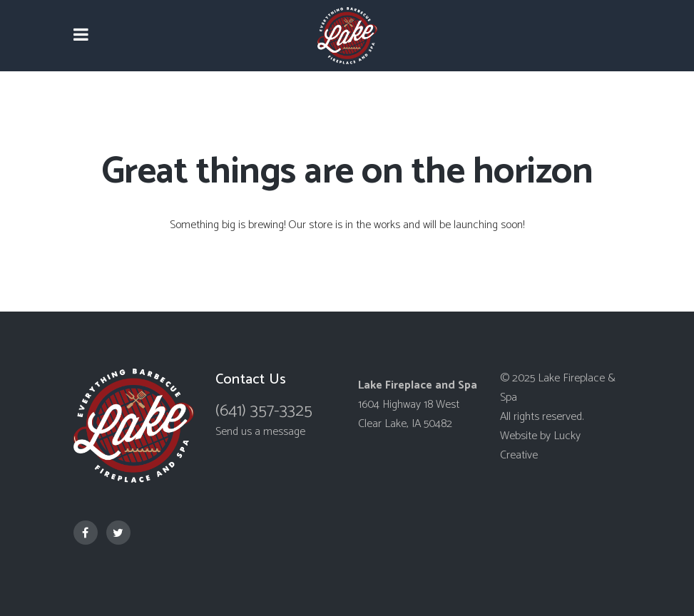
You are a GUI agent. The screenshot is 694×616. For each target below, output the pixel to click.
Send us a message (260, 432)
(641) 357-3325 (264, 411)
